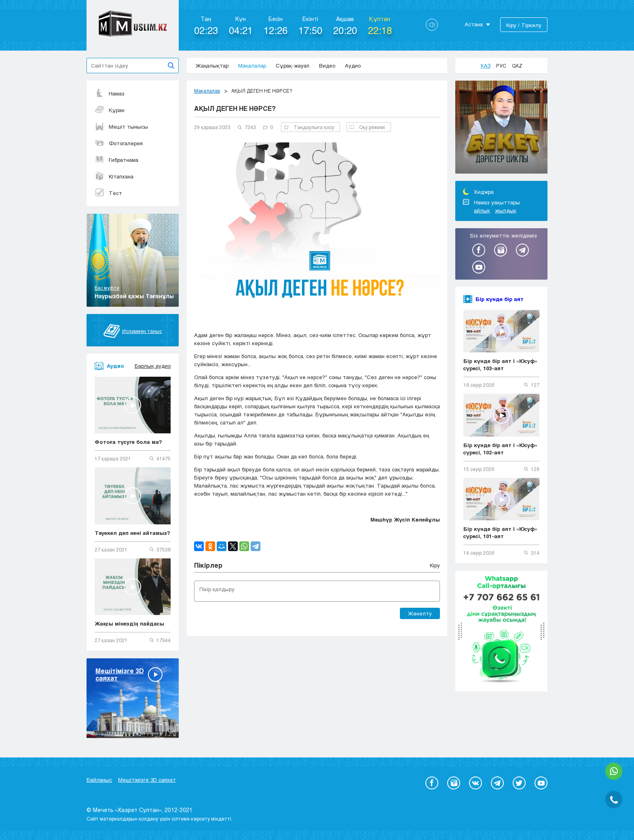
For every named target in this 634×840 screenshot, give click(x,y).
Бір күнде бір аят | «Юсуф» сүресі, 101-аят (501, 532)
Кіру (435, 565)
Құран (110, 110)
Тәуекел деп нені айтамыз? (132, 533)
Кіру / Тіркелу (524, 25)
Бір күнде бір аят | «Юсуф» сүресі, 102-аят (501, 449)
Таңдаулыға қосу (309, 127)
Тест (108, 193)
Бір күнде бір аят (500, 299)
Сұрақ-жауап (293, 66)
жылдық (506, 210)
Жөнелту (420, 613)
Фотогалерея (119, 143)
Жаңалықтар (212, 66)
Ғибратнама (116, 160)
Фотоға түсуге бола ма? (128, 442)
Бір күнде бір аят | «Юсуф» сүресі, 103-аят (501, 365)
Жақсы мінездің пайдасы (129, 624)
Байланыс (99, 780)
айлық (482, 210)
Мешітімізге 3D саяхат (147, 780)
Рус (501, 66)
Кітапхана (114, 176)
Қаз (486, 66)
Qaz (517, 66)
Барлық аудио (153, 366)
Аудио (353, 66)
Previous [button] (535, 89)
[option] (501, 128)
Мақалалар (252, 66)
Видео (327, 66)
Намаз (110, 93)
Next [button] (542, 89)
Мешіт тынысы (121, 127)
